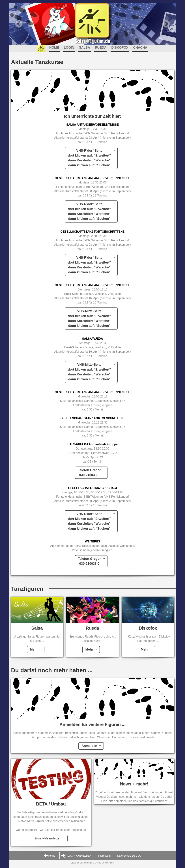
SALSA (84, 48)
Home (50, 856)
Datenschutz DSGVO (129, 856)
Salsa (37, 628)
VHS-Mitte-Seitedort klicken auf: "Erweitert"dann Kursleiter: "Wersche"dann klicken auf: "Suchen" (89, 318)
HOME (54, 48)
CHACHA (140, 48)
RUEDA (101, 48)
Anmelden (89, 746)
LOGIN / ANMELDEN (76, 856)
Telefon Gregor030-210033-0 (89, 473)
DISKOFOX (120, 48)
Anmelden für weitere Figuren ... (92, 724)
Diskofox (148, 628)
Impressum (104, 856)
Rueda (92, 628)
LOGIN (69, 48)
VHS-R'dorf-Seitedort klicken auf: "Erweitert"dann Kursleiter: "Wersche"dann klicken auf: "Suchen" (89, 158)
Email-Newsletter (48, 838)
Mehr (34, 649)
